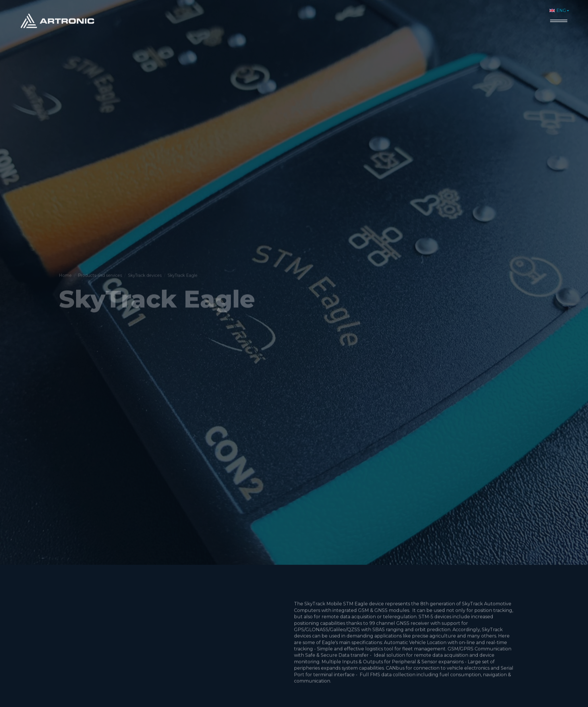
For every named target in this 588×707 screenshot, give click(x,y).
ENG (558, 8)
